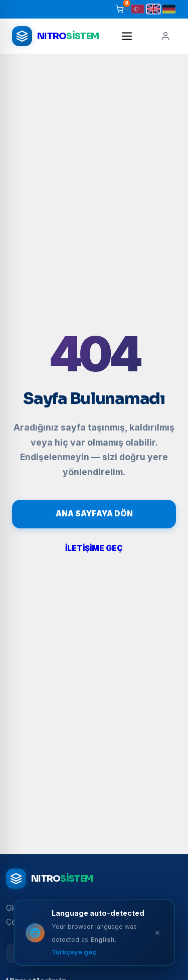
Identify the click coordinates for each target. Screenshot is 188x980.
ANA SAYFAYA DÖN (94, 514)
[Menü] (127, 36)
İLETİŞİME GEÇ (94, 548)
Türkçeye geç (74, 952)
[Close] (157, 933)
